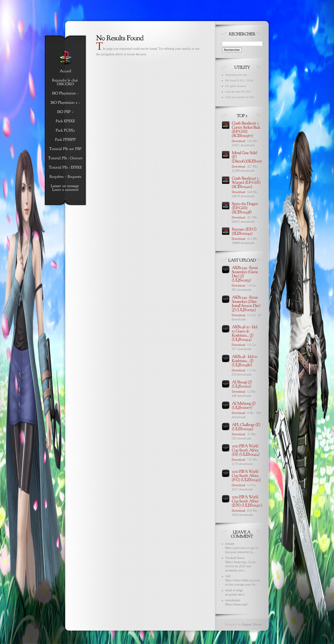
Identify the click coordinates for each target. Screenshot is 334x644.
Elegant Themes (252, 625)
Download (238, 141)
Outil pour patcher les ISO (240, 97)
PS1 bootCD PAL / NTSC (240, 81)
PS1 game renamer (236, 86)
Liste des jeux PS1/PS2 (238, 92)
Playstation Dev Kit (236, 75)
